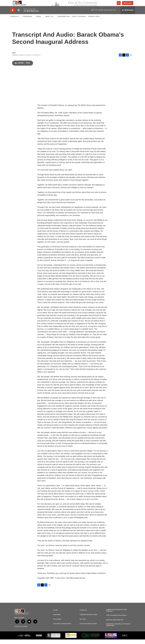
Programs (27, 21)
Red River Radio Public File (115, 624)
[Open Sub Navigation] (20, 21)
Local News (57, 619)
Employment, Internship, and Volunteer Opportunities (118, 629)
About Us (49, 21)
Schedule (14, 21)
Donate (130, 5)
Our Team (83, 624)
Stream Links (94, 21)
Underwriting (64, 21)
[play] (13, 15)
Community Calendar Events (62, 628)
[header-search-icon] (120, 5)
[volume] (19, 15)
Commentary (57, 624)
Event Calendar (79, 21)
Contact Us (83, 615)
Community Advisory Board (88, 628)
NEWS (39, 21)
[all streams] (128, 15)
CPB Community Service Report (116, 620)
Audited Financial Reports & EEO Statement (117, 615)
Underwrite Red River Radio (88, 619)
